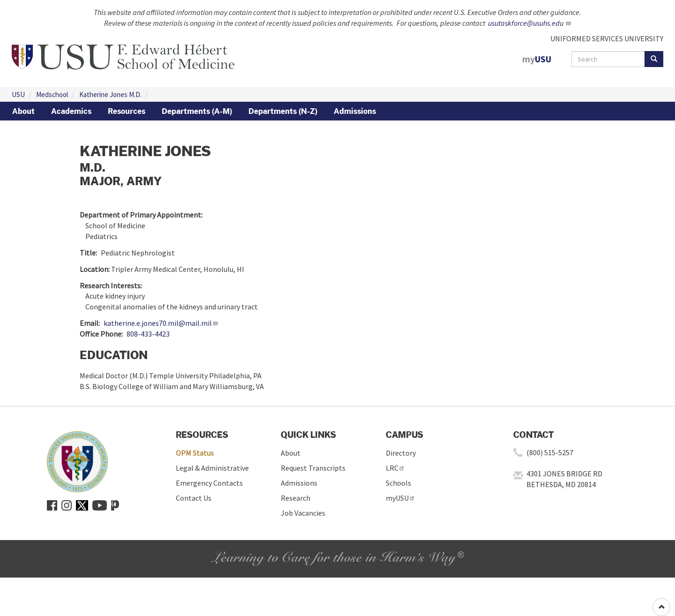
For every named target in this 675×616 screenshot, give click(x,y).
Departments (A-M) (197, 111)
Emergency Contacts (209, 483)
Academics (71, 111)
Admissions (355, 111)
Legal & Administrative (212, 468)
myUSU (401, 498)
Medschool (52, 94)
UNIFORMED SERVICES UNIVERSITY (607, 38)
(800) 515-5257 (550, 452)
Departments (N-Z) (283, 111)
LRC (395, 468)
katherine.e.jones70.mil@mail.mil (161, 323)
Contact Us (194, 498)
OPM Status (195, 453)
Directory (401, 453)
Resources (127, 111)
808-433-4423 (148, 334)
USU (18, 94)
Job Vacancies (303, 513)
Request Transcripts (313, 468)
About (23, 111)
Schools (398, 483)
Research (296, 498)
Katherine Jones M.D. (110, 94)
